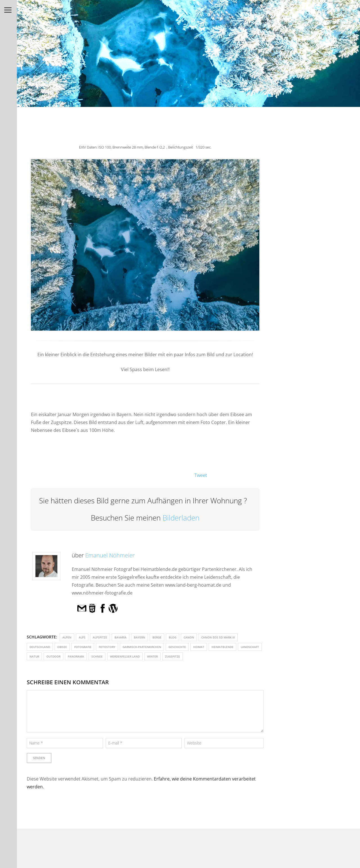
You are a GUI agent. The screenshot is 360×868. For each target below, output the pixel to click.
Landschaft (250, 647)
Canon (189, 637)
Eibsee (62, 647)
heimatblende (222, 647)
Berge (157, 637)
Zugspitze (173, 656)
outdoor (53, 656)
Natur (34, 656)
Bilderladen (181, 518)
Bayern (139, 637)
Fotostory (107, 647)
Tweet (201, 475)
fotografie (83, 647)
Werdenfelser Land (125, 656)
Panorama (76, 656)
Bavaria (121, 637)
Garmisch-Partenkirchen (142, 647)
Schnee (97, 656)
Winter (152, 656)
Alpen (67, 637)
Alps (82, 637)
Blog (173, 637)
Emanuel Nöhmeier (110, 555)
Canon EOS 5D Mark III (218, 637)
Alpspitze (100, 637)
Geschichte (177, 647)
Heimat (199, 647)
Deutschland (40, 647)
